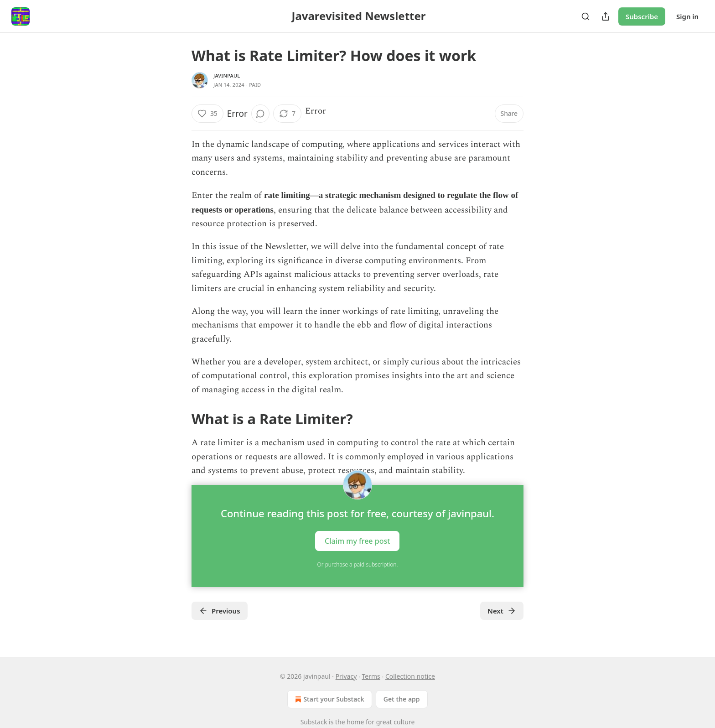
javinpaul (227, 75)
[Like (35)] (207, 114)
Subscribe (642, 16)
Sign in (687, 16)
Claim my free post (357, 541)
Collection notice (410, 676)
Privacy (346, 676)
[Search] (585, 16)
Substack (314, 722)
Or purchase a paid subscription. (358, 564)
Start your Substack (329, 699)
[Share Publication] (606, 16)
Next (502, 611)
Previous (220, 611)
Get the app (402, 699)
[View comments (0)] (260, 114)
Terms (371, 676)
